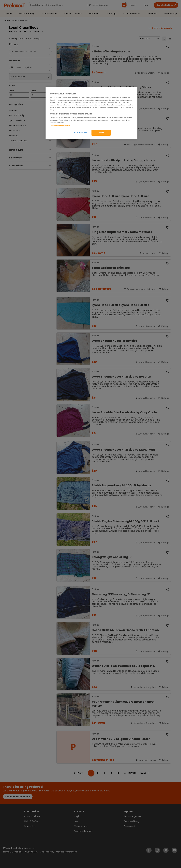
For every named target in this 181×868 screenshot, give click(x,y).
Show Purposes (80, 132)
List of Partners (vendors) (60, 125)
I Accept (101, 133)
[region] (91, 113)
